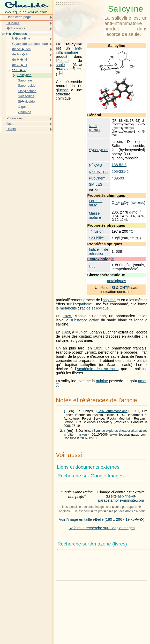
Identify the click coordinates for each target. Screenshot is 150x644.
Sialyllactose (27, 91)
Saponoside (27, 85)
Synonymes (98, 150)
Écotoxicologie (100, 259)
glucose (62, 90)
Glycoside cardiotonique (30, 44)
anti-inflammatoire (69, 50)
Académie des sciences (97, 369)
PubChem (97, 178)
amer (142, 381)
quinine (102, 381)
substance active (85, 320)
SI (113, 288)
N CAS (95, 165)
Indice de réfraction (98, 251)
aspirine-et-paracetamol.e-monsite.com (121, 499)
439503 (118, 178)
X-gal (22, 107)
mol (135, 212)
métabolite (68, 308)
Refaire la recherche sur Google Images (102, 529)
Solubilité (96, 238)
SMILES (96, 184)
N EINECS (98, 172)
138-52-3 (119, 165)
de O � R (20, 65)
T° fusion (96, 231)
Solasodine (26, 96)
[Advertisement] (79, 17)
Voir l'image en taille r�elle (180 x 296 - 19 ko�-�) (102, 520)
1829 (98, 348)
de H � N (20, 59)
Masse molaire (95, 215)
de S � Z (19, 70)
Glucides (13, 23)
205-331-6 (120, 172)
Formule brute (96, 203)
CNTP (124, 288)
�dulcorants (16, 28)
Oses (10, 124)
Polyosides (15, 118)
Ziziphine (25, 112)
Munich (81, 332)
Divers (11, 129)
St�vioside (26, 101)
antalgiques (117, 281)
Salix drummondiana (113, 412)
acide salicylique (95, 308)
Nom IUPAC (94, 128)
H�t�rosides (16, 34)
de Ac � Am (21, 49)
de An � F (20, 54)
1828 (66, 332)
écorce (63, 61)
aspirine (109, 300)
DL (92, 266)
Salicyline (24, 75)
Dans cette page (19, 17)
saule (60, 65)
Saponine (25, 80)
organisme (83, 304)
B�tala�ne (21, 38)
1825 (67, 316)
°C (131, 231)
